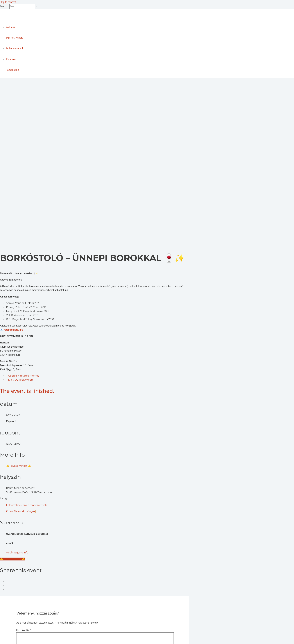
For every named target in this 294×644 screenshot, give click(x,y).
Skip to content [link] (8, 2)
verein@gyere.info (13, 330)
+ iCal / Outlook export (20, 380)
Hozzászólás (24, 630)
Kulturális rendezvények (21, 512)
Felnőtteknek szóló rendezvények (27, 505)
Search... (4, 6)
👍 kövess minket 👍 (19, 466)
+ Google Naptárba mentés (23, 376)
